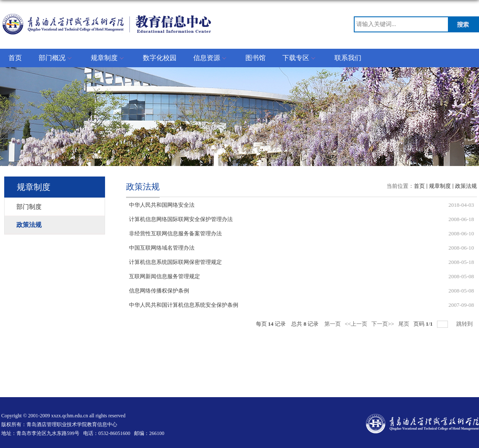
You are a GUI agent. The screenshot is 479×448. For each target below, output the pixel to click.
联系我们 (348, 58)
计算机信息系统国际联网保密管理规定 (175, 262)
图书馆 (255, 58)
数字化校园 (160, 58)
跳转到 (465, 324)
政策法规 (466, 186)
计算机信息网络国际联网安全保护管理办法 (181, 219)
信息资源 (211, 58)
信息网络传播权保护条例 (159, 291)
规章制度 (108, 58)
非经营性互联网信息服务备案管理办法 (175, 233)
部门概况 (56, 58)
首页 (15, 58)
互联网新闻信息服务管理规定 (164, 276)
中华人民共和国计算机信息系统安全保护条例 (184, 305)
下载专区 (300, 58)
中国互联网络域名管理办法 (162, 248)
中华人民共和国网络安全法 (162, 205)
